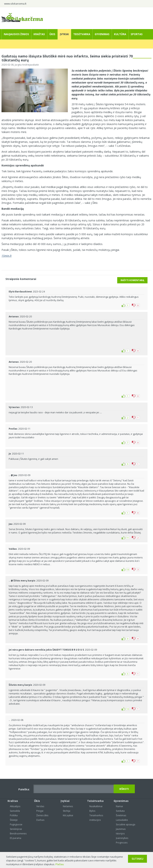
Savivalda (15, 811)
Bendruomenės (18, 834)
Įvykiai (64, 34)
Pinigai (40, 811)
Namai (119, 806)
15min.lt (7, 256)
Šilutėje (14, 820)
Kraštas (39, 34)
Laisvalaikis (122, 820)
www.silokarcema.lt (15, 4)
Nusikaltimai (96, 806)
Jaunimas (121, 829)
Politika (14, 815)
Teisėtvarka (82, 34)
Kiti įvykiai (68, 815)
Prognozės (122, 843)
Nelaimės (68, 806)
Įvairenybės (122, 838)
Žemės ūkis (42, 815)
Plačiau (60, 864)
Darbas (40, 820)
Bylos (92, 811)
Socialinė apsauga (126, 824)
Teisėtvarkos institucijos (96, 818)
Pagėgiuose (16, 824)
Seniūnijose (16, 829)
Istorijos (120, 834)
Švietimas (121, 815)
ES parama (16, 838)
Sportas (137, 34)
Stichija (67, 811)
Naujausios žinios (16, 34)
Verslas (40, 806)
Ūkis (52, 34)
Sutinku (137, 859)
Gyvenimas (102, 34)
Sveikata (120, 811)
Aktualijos (15, 806)
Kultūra (120, 34)
